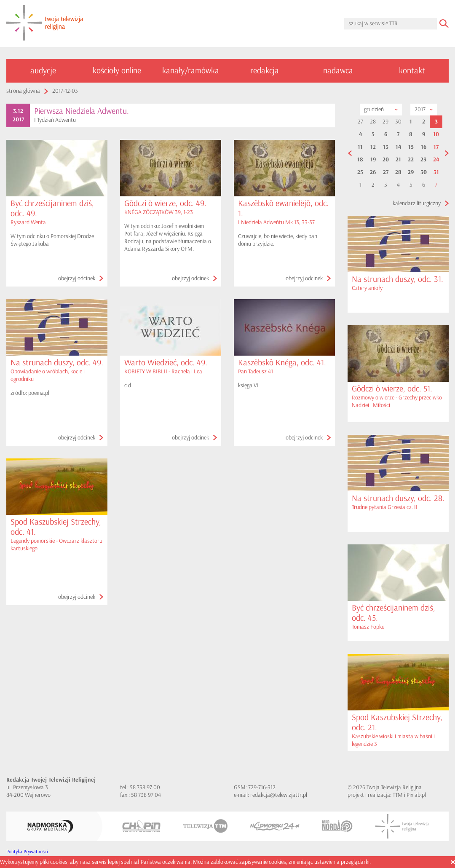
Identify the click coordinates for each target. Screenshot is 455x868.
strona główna (23, 91)
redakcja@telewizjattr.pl (279, 795)
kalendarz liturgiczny (417, 203)
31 (436, 172)
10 (436, 134)
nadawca (338, 71)
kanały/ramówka (191, 71)
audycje (43, 71)
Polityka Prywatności (27, 852)
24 (436, 160)
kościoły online (117, 71)
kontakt (412, 71)
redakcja (265, 71)
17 (436, 147)
